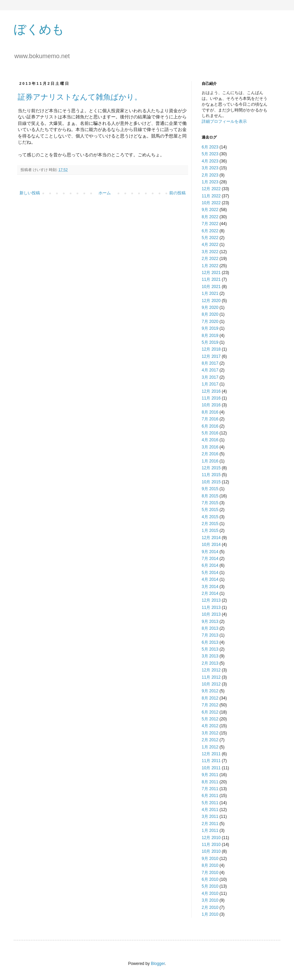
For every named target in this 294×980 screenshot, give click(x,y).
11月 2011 (211, 761)
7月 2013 (210, 635)
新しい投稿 (30, 193)
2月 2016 (210, 454)
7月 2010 (210, 873)
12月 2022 (211, 189)
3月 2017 (210, 377)
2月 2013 (210, 663)
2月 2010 (210, 907)
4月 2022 (210, 245)
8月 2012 (210, 698)
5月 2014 (210, 573)
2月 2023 (210, 175)
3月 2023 (210, 168)
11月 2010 (211, 845)
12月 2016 (211, 391)
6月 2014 (210, 565)
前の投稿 (177, 193)
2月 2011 (210, 824)
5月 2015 (210, 510)
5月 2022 (210, 238)
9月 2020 (210, 308)
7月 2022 (210, 224)
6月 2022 (210, 231)
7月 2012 (210, 705)
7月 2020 (210, 322)
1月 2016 (210, 461)
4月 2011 (210, 810)
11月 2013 (211, 607)
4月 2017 (210, 370)
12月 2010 (211, 838)
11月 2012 (211, 677)
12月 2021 (211, 273)
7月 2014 (210, 559)
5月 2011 (210, 803)
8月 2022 (210, 217)
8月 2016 (210, 412)
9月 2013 (210, 622)
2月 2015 (210, 524)
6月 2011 (210, 796)
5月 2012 (210, 719)
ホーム (105, 193)
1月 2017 (210, 384)
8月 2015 (210, 496)
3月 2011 (210, 816)
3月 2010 (210, 900)
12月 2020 (211, 301)
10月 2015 (211, 482)
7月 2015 (210, 503)
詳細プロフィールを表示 (224, 121)
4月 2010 (210, 893)
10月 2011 (211, 768)
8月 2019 (210, 336)
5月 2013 (210, 649)
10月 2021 (211, 287)
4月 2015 (210, 517)
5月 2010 (210, 886)
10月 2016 (211, 405)
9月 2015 (210, 489)
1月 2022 (210, 266)
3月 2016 (210, 447)
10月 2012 (211, 684)
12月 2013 (211, 600)
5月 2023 (210, 154)
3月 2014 (210, 587)
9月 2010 (210, 859)
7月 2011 (210, 789)
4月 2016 (210, 440)
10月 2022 (211, 203)
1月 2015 (210, 531)
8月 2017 (210, 363)
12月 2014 (211, 538)
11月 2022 (211, 196)
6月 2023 (210, 147)
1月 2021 (210, 293)
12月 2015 (211, 468)
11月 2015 (211, 475)
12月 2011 (211, 754)
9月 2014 (210, 552)
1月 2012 (210, 747)
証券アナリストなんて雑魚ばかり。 (80, 97)
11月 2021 (211, 279)
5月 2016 (210, 433)
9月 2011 (210, 775)
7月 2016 (210, 419)
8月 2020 (210, 314)
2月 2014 (210, 593)
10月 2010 (211, 851)
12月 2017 (211, 356)
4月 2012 (210, 726)
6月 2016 (210, 426)
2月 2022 (210, 259)
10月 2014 (211, 545)
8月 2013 (210, 628)
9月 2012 (210, 691)
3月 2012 (210, 733)
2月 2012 (210, 740)
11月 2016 (211, 398)
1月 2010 (210, 914)
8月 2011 (210, 782)
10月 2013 (211, 614)
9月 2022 (210, 210)
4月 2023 (210, 161)
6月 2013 (210, 642)
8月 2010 (210, 865)
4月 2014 (210, 579)
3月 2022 (210, 252)
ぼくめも (39, 29)
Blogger (158, 964)
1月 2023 (210, 182)
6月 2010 (210, 879)
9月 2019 (210, 328)
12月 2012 (211, 670)
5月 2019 (210, 342)
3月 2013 (210, 656)
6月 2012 (210, 712)
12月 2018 (211, 349)
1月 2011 (210, 831)
